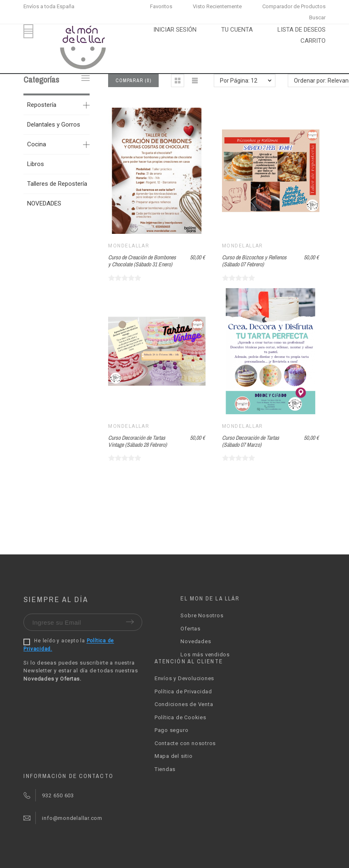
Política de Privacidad (183, 691)
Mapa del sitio (174, 756)
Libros (36, 164)
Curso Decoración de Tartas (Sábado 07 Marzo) (251, 441)
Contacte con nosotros (185, 743)
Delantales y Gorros (54, 125)
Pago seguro (172, 730)
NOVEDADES (44, 203)
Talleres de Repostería (57, 184)
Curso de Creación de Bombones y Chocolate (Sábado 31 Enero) (142, 261)
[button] (178, 81)
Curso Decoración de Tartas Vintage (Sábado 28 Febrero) (138, 441)
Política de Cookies (180, 717)
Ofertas (190, 629)
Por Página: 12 (239, 81)
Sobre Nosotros (202, 615)
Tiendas (165, 769)
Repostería (42, 105)
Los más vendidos (205, 654)
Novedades (196, 641)
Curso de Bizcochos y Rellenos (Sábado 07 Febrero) (254, 261)
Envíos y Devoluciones (184, 678)
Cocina (37, 144)
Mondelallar (129, 246)
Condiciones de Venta (184, 704)
